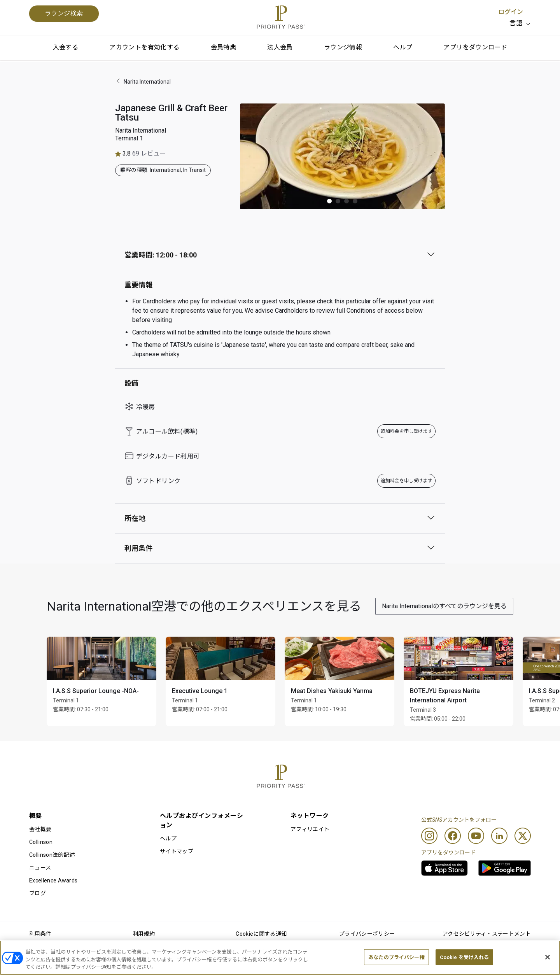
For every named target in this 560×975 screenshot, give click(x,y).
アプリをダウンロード (475, 47)
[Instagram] (429, 836)
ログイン (511, 12)
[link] (444, 868)
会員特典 (224, 47)
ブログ (38, 893)
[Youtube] (476, 836)
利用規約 (144, 934)
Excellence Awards (53, 880)
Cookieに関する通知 (261, 934)
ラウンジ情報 (343, 47)
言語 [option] (516, 23)
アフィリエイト (310, 829)
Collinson (41, 842)
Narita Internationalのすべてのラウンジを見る (444, 606)
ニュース (40, 868)
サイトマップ (177, 851)
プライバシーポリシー (367, 934)
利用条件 (40, 934)
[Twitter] (523, 836)
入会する (66, 47)
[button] (329, 201)
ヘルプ (403, 47)
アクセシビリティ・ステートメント (487, 934)
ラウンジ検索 (64, 13)
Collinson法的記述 (52, 855)
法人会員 (280, 47)
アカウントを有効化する (144, 47)
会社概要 (40, 829)
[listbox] (520, 23)
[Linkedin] (499, 836)
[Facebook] (453, 836)
